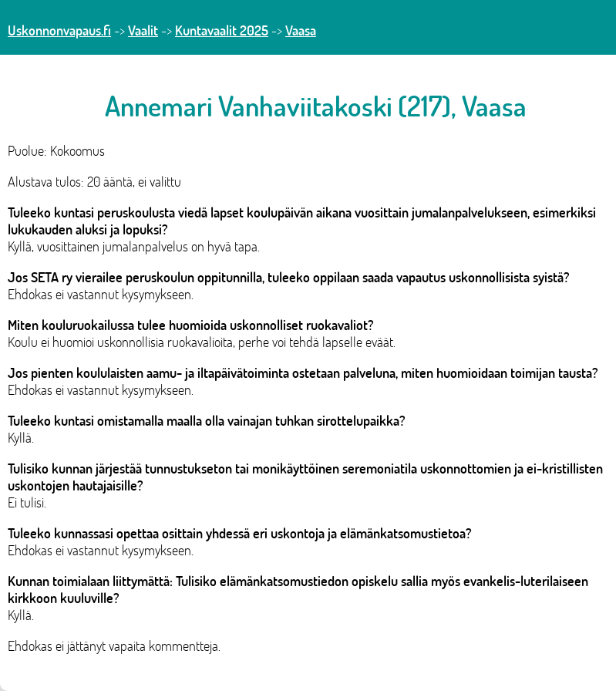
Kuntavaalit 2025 (222, 30)
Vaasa (301, 30)
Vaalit (143, 30)
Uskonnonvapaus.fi (59, 30)
